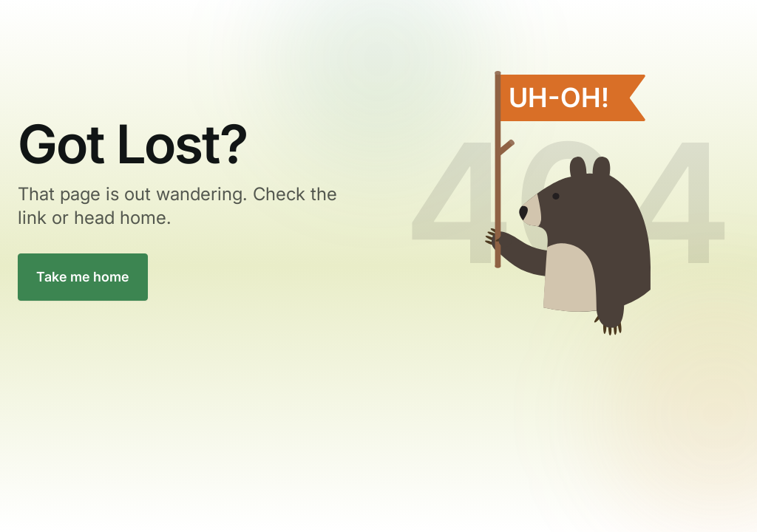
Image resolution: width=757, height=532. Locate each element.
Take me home (83, 277)
